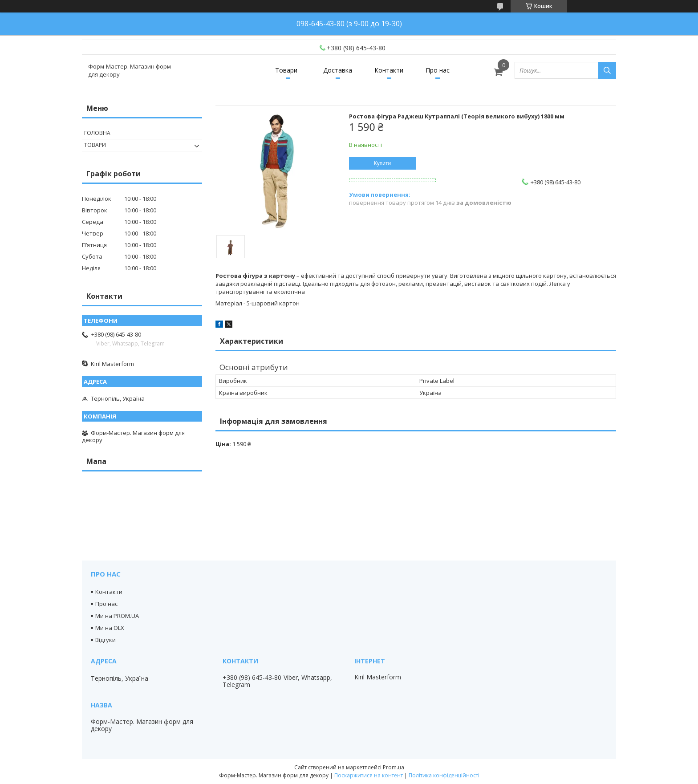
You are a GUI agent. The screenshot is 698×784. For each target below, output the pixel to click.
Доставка (338, 70)
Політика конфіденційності (444, 775)
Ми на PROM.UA (117, 616)
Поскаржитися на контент (369, 775)
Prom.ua (394, 767)
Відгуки (106, 640)
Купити (382, 163)
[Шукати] (607, 70)
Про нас (438, 70)
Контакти (389, 70)
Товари (286, 70)
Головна (97, 133)
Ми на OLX (110, 628)
